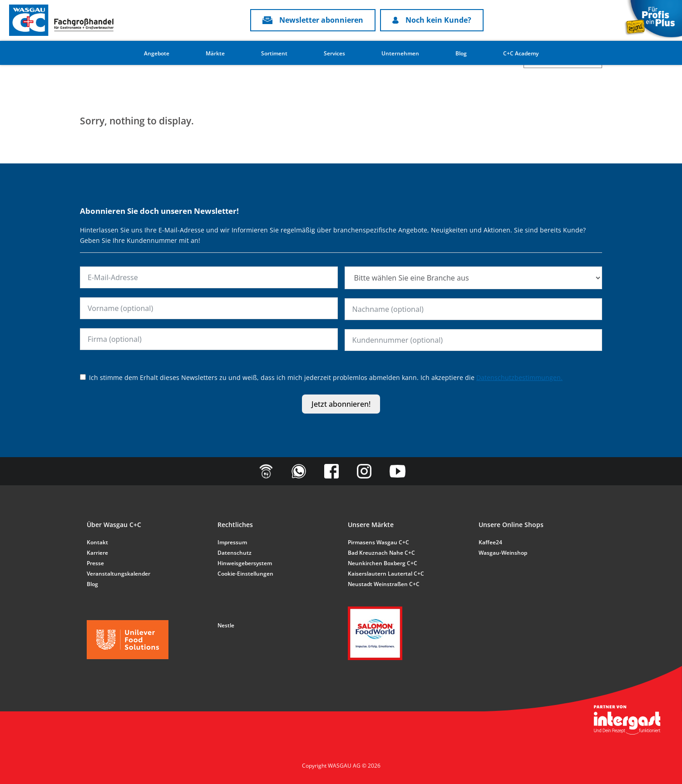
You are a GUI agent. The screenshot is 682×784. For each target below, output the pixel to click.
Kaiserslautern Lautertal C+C (386, 574)
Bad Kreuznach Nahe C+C (381, 553)
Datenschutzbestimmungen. (519, 377)
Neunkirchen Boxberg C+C (383, 563)
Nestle (226, 625)
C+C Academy (521, 53)
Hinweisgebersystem (245, 563)
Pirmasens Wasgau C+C (378, 542)
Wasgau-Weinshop (503, 553)
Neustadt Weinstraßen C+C (384, 584)
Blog (461, 53)
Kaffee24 (490, 542)
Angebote (157, 53)
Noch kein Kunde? (432, 20)
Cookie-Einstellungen (245, 574)
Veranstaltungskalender (119, 574)
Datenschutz (235, 553)
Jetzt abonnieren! (341, 404)
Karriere (97, 553)
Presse (95, 563)
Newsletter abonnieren (313, 20)
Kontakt (97, 542)
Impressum (232, 542)
